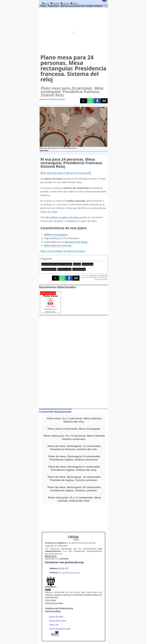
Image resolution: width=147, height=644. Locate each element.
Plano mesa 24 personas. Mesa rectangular (74, 429)
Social (47, 3)
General (77, 264)
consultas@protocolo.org (69, 573)
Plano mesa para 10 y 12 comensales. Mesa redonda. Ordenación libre (74, 499)
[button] (83, 101)
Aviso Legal (50, 600)
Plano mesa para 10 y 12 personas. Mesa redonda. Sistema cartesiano (74, 437)
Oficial (75, 3)
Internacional (79, 269)
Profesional (87, 264)
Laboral (66, 3)
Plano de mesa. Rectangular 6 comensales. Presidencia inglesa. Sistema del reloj (75, 468)
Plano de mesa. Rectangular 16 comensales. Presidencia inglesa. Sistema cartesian (75, 478)
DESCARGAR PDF (49, 293)
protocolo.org (64, 269)
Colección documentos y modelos (57, 264)
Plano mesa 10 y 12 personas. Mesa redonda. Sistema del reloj (75, 420)
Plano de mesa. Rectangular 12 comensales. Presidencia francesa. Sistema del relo (75, 448)
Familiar (56, 3)
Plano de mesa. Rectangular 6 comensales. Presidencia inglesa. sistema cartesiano (75, 458)
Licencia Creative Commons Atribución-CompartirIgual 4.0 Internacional (73, 596)
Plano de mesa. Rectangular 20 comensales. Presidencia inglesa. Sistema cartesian (75, 489)
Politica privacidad (54, 603)
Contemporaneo (49, 269)
